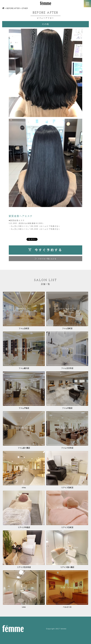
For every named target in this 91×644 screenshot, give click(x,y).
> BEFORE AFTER (12, 8)
